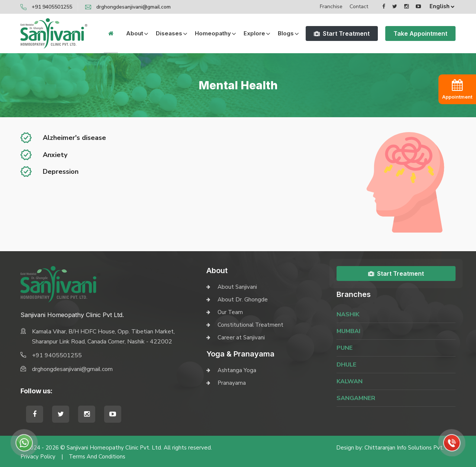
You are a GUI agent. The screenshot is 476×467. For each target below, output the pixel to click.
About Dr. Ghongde (243, 300)
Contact (359, 7)
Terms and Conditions (97, 457)
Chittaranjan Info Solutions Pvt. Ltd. (410, 448)
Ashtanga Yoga (237, 370)
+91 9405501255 (52, 7)
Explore (254, 33)
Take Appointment (420, 33)
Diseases (169, 33)
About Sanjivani (237, 287)
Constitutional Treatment (250, 325)
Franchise (331, 7)
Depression (61, 172)
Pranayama (232, 383)
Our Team (230, 312)
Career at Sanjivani (241, 338)
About (135, 33)
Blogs (286, 33)
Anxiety (55, 155)
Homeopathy (213, 33)
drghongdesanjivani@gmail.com (134, 7)
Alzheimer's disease (74, 138)
